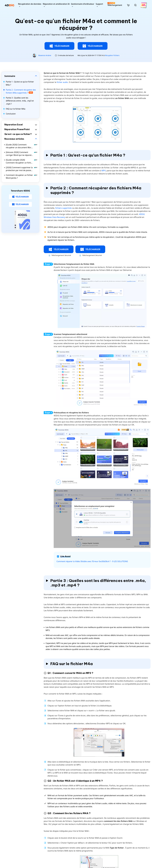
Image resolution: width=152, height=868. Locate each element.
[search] (135, 5)
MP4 (104, 171)
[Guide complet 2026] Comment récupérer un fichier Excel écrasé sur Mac (22, 161)
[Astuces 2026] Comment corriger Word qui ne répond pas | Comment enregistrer (22, 154)
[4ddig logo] (9, 5)
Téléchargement (115, 4)
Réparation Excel (14, 125)
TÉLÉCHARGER (59, 46)
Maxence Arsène (45, 55)
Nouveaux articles (14, 139)
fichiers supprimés (64, 208)
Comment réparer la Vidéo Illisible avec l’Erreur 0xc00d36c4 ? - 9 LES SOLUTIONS (92, 561)
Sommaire (10, 76)
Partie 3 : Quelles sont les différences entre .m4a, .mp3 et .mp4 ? (20, 101)
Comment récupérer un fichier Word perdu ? (22, 177)
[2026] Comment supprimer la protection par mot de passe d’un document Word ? (22, 169)
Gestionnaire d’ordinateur (83, 4)
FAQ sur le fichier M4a (16, 109)
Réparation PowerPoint (17, 129)
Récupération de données (30, 4)
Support (99, 4)
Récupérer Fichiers (112, 55)
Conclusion (11, 114)
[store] (128, 5)
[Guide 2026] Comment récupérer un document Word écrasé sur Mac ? (22, 146)
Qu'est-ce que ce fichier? (18, 134)
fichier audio (62, 82)
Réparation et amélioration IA (56, 4)
